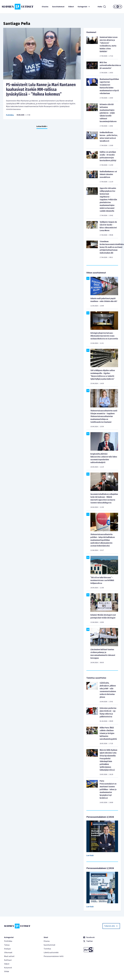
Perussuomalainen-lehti (54, 956)
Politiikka (10, 115)
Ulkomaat (8, 953)
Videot (71, 7)
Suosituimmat (58, 7)
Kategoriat (84, 7)
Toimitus (47, 949)
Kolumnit (8, 968)
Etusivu (45, 7)
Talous (7, 945)
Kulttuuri (8, 960)
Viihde (7, 971)
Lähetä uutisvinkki (51, 953)
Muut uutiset (9, 956)
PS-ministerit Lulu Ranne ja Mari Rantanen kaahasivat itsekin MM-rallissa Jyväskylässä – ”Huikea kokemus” (41, 89)
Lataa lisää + (42, 126)
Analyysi (7, 949)
